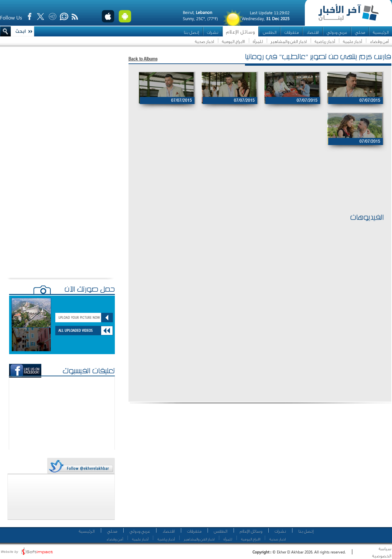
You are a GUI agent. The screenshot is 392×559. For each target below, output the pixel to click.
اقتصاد (313, 32)
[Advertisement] (257, 191)
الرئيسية (381, 32)
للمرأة (258, 41)
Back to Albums (143, 59)
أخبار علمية (352, 41)
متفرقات (291, 32)
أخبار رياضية (325, 41)
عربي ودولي (337, 32)
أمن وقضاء (379, 41)
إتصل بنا (191, 32)
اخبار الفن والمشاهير (289, 41)
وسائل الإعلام (241, 32)
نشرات (213, 32)
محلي (360, 32)
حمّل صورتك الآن (90, 290)
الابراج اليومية (233, 41)
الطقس (270, 32)
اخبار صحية (204, 41)
